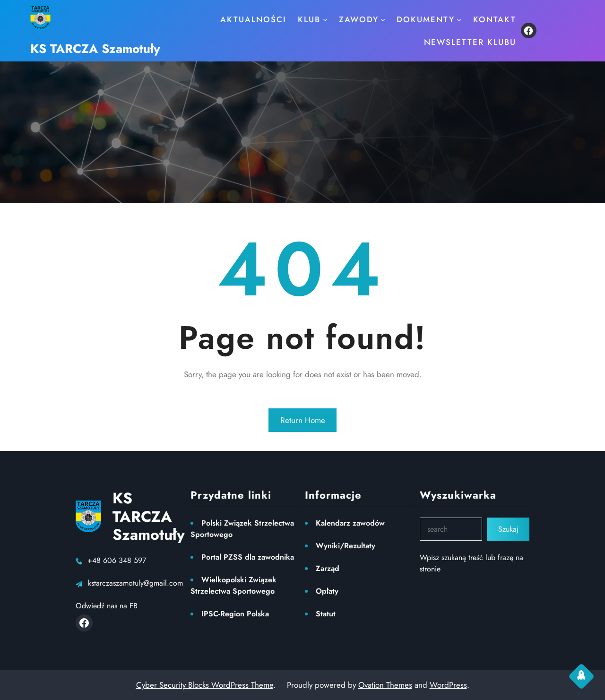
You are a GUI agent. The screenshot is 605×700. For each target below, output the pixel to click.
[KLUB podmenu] (325, 19)
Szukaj (508, 529)
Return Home (303, 420)
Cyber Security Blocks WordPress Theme (205, 685)
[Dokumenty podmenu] (459, 19)
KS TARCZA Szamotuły (95, 49)
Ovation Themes (385, 685)
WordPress (448, 685)
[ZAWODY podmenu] (383, 19)
